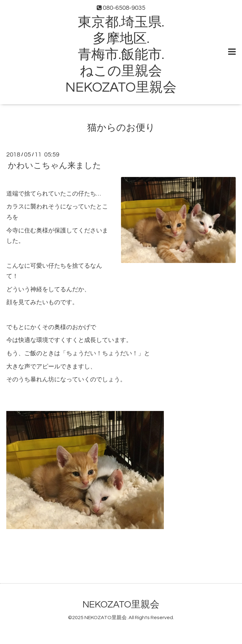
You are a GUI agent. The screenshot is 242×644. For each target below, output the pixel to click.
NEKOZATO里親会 (121, 604)
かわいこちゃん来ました (55, 166)
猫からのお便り (121, 128)
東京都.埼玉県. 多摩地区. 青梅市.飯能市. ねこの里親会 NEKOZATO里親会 (121, 55)
